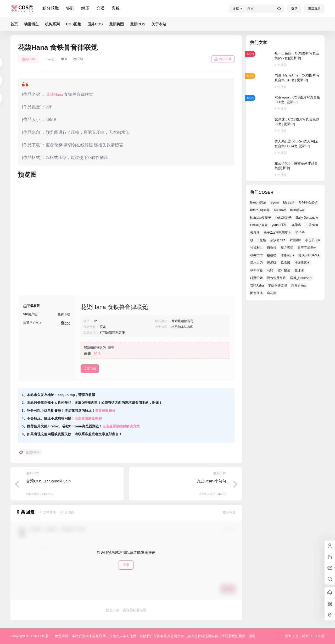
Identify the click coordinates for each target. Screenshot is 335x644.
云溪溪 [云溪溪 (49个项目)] (255, 233)
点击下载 (90, 368)
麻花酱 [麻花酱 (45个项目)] (272, 293)
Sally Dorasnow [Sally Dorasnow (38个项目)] (307, 218)
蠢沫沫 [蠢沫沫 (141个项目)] (299, 270)
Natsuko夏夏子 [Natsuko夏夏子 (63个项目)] (261, 218)
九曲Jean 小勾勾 (211, 481)
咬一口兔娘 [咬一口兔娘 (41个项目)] (258, 240)
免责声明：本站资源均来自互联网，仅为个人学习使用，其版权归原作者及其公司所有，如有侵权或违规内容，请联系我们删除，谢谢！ (157, 636)
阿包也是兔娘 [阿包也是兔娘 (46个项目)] (276, 278)
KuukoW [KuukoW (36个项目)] (280, 210)
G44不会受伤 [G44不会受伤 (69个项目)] (308, 202)
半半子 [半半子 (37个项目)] (300, 233)
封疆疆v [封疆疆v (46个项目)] (295, 240)
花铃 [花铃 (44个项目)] (270, 270)
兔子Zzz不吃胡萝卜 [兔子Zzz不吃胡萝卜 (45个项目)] (277, 233)
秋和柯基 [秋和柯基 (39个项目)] (256, 270)
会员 (100, 8)
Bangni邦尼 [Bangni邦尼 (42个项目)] (258, 202)
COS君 (43, 636)
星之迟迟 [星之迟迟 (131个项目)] (287, 248)
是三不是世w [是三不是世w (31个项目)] (307, 248)
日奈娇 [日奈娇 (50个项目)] (272, 248)
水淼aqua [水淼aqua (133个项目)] (287, 255)
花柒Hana (54, 94)
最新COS (29, 59)
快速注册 (314, 8)
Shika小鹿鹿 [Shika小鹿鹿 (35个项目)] (259, 225)
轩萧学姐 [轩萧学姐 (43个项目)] (256, 278)
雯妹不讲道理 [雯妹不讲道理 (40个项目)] (277, 285)
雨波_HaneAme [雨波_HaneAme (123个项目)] (301, 278)
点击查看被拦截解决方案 (121, 426)
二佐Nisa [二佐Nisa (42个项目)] (312, 225)
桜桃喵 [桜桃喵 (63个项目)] (272, 255)
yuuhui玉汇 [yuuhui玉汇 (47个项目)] (279, 225)
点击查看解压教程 (88, 418)
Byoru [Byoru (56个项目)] (275, 202)
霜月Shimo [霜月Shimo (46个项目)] (299, 285)
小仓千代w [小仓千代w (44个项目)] (312, 240)
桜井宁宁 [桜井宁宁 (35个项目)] (256, 255)
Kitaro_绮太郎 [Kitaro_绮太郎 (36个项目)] (260, 210)
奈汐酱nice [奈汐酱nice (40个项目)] (278, 240)
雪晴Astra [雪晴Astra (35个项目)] (257, 285)
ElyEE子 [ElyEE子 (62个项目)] (289, 202)
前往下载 (223, 59)
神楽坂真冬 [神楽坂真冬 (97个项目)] (302, 263)
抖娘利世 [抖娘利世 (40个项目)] (256, 248)
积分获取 (51, 8)
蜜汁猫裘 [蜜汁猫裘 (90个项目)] (284, 270)
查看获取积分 (105, 411)
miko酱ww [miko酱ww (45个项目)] (297, 210)
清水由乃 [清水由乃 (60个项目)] (256, 263)
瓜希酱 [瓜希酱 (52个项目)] (286, 263)
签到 (70, 8)
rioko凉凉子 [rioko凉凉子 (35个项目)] (283, 218)
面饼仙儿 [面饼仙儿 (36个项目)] (256, 293)
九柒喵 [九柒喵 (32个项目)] (296, 225)
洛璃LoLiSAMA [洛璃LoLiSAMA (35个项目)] (309, 255)
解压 (85, 8)
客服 (116, 8)
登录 (294, 8)
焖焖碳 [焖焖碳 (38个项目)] (272, 263)
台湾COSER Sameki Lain (48, 481)
